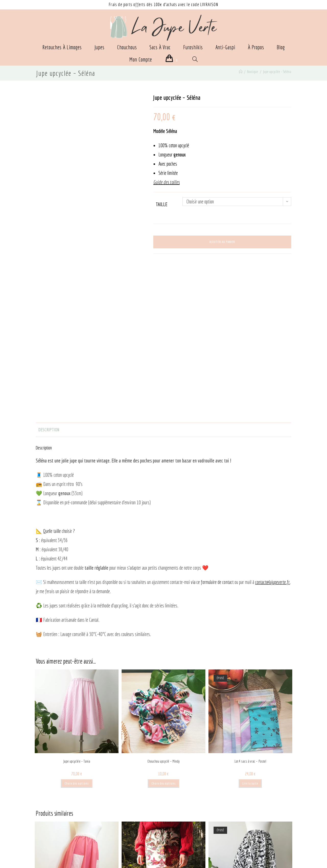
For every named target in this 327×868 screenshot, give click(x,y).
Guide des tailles (116, 837)
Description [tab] (49, 278)
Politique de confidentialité (60, 828)
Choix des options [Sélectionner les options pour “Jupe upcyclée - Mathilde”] (163, 784)
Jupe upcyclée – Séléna (277, 72)
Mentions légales (53, 819)
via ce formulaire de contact (212, 430)
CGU (54, 837)
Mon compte (113, 828)
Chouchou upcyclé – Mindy (163, 609)
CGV (43, 837)
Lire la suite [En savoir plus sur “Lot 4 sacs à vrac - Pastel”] (250, 632)
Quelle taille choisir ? (59, 379)
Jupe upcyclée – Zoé (250, 762)
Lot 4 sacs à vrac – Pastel (250, 609)
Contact (109, 819)
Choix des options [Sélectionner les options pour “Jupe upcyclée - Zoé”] (250, 784)
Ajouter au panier (222, 242)
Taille (162, 205)
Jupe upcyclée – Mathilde (163, 762)
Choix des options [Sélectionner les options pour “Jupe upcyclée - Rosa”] (77, 784)
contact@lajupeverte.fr (272, 430)
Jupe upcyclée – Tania (77, 609)
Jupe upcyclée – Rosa (77, 762)
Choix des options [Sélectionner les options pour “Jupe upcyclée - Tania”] (77, 632)
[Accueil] (240, 72)
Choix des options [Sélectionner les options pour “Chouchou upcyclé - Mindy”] (163, 632)
